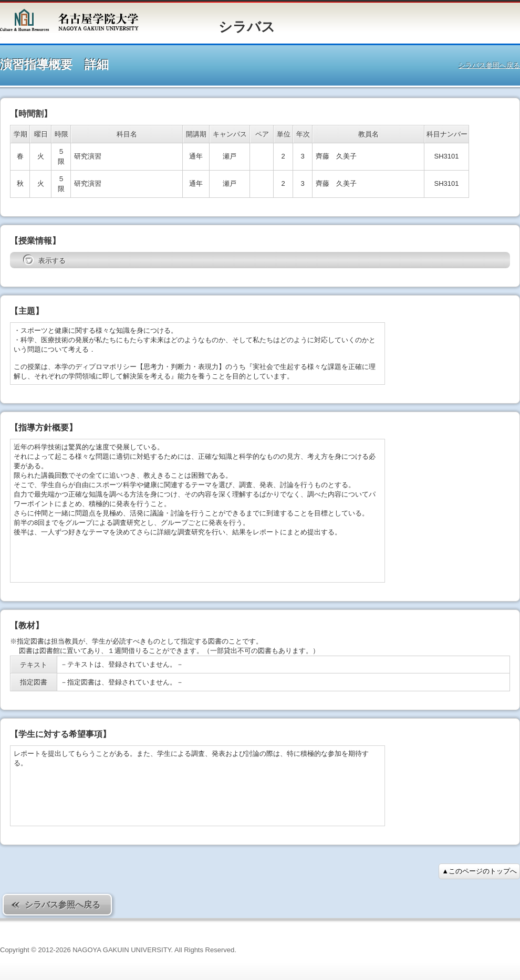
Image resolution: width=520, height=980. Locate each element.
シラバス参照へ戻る (489, 65)
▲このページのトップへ (479, 871)
